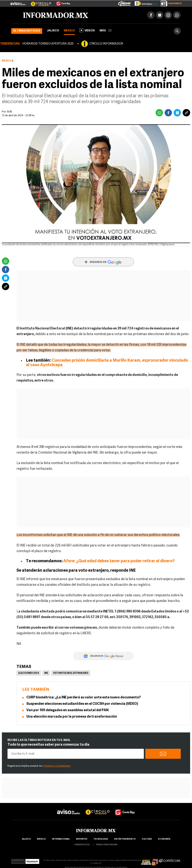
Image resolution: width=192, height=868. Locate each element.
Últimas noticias (27, 31)
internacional (61, 839)
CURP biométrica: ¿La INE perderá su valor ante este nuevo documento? (84, 698)
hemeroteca (82, 845)
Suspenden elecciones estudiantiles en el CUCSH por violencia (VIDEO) (82, 704)
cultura (147, 839)
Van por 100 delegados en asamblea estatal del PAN (67, 710)
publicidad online (107, 845)
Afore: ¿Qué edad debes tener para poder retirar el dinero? (119, 561)
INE (46, 673)
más (106, 31)
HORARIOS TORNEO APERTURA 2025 (48, 44)
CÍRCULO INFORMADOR (106, 44)
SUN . (10, 112)
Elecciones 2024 (29, 673)
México (69, 31)
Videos (87, 30)
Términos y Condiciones (57, 766)
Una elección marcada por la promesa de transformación (72, 717)
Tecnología (101, 839)
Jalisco (53, 31)
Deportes (82, 839)
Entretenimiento (125, 839)
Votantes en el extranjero (71, 673)
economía (164, 839)
